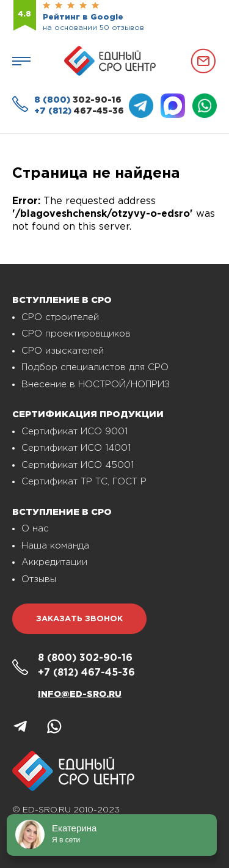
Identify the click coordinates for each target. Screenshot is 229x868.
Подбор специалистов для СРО (95, 367)
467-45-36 (79, 111)
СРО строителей (60, 317)
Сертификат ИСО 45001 (78, 465)
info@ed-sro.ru (80, 695)
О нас (35, 529)
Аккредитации (54, 562)
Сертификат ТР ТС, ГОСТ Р (84, 482)
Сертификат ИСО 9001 (75, 432)
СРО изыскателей (63, 351)
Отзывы (39, 579)
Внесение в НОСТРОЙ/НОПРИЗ (96, 385)
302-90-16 (78, 100)
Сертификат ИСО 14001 (76, 448)
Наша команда (55, 546)
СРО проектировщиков (76, 334)
